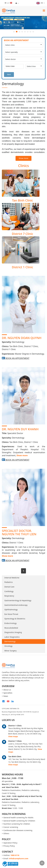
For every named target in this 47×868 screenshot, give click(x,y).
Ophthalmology (11, 610)
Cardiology (9, 591)
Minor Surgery (10, 651)
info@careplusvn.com (19, 858)
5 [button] (25, 32)
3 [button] (19, 32)
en (40, 3)
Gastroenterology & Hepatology (18, 600)
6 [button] (28, 32)
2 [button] (17, 32)
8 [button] (33, 32)
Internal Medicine (12, 578)
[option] (23, 23)
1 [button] (14, 32)
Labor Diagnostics (12, 637)
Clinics (23, 166)
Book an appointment (17, 358)
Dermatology (10, 641)
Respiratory (9, 596)
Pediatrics (9, 582)
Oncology (8, 646)
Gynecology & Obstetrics (15, 619)
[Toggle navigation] (44, 10)
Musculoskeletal (11, 628)
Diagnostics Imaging (13, 632)
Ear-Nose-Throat (11, 614)
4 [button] (22, 32)
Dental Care (9, 587)
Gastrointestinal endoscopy (16, 605)
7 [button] (30, 32)
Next (9, 74)
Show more (23, 158)
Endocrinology (10, 623)
